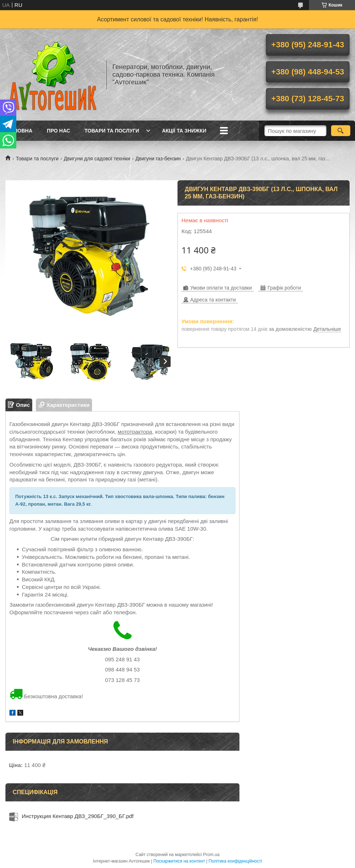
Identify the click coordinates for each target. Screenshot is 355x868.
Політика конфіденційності (235, 861)
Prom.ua (211, 855)
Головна (20, 131)
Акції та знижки (184, 131)
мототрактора (135, 432)
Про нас (58, 131)
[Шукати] (341, 131)
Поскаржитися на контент (179, 861)
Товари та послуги (112, 131)
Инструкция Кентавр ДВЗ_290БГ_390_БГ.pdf (78, 816)
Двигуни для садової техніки (97, 159)
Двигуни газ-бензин (158, 159)
